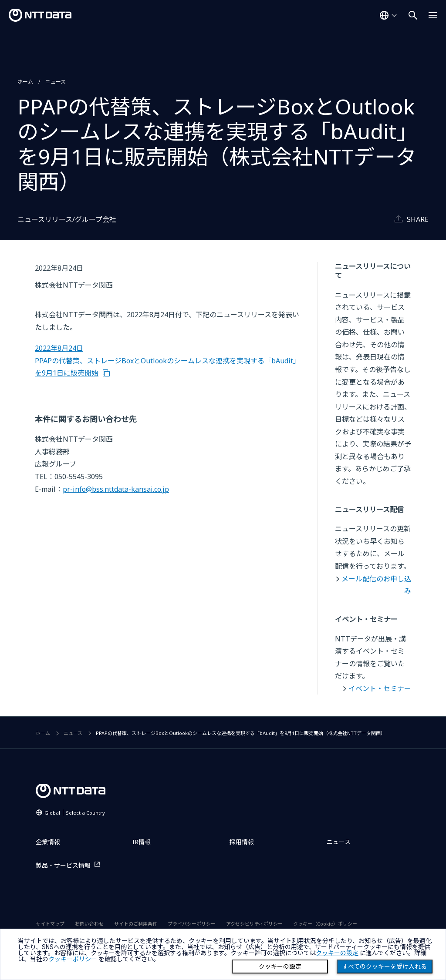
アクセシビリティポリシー (254, 924)
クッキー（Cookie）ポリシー (325, 924)
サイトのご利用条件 (136, 924)
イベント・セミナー (380, 688)
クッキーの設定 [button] (337, 953)
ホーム (25, 82)
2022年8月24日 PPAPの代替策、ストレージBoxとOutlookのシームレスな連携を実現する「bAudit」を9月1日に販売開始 (166, 361)
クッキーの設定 (280, 967)
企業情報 (48, 842)
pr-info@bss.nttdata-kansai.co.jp (116, 489)
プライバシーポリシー (192, 924)
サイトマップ (50, 924)
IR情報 (142, 842)
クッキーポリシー (73, 959)
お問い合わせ (89, 924)
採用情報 (242, 842)
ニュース (56, 82)
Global (75, 813)
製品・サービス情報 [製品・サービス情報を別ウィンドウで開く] (63, 865)
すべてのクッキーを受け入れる (385, 967)
